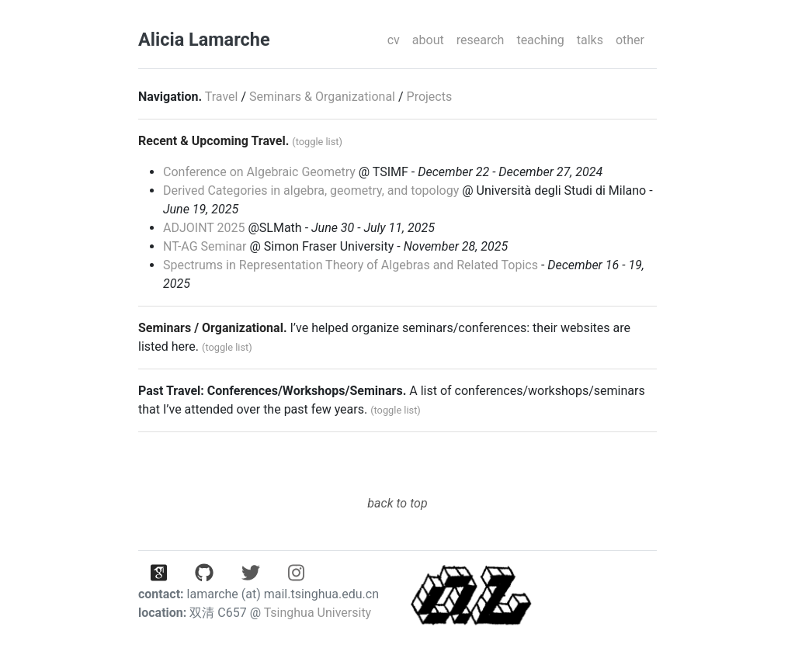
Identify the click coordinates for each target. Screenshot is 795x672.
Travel (222, 97)
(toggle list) (317, 142)
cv (394, 40)
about (428, 40)
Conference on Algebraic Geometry (259, 172)
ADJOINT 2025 (204, 228)
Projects (430, 97)
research (481, 40)
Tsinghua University (318, 613)
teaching (540, 40)
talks (590, 40)
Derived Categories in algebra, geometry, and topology (311, 191)
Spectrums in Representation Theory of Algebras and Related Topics (351, 265)
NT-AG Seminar (205, 246)
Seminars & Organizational (322, 97)
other (630, 40)
